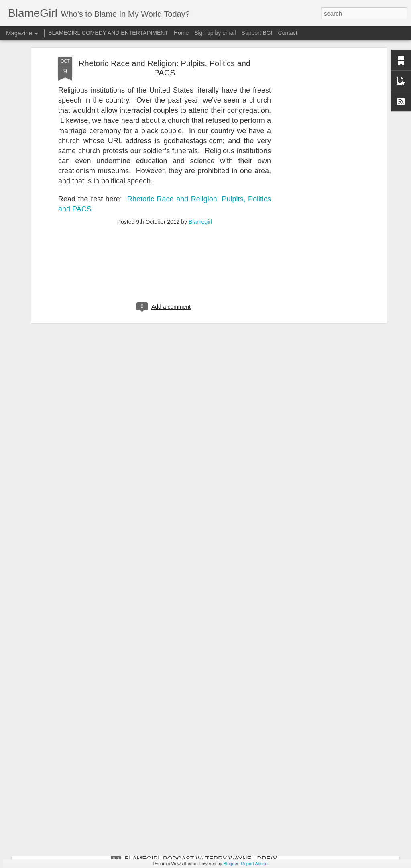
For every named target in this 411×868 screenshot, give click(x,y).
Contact (288, 33)
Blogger (231, 864)
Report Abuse (254, 864)
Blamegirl (200, 112)
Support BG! (257, 33)
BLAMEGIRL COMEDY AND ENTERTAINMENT (108, 33)
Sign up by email (215, 33)
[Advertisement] (165, 164)
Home (181, 33)
